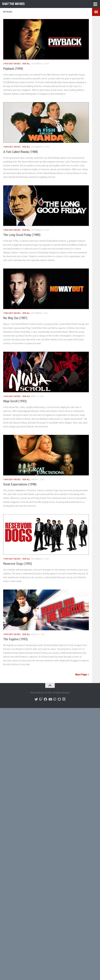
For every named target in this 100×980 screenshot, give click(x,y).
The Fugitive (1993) (15, 639)
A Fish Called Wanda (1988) (21, 152)
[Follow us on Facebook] (45, 699)
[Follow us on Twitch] (41, 699)
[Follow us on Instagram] (55, 699)
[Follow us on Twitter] (36, 699)
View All (26, 64)
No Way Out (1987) (15, 318)
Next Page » (82, 674)
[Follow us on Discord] (64, 699)
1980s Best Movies (12, 147)
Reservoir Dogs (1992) (18, 564)
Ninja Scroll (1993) (15, 401)
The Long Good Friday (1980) (22, 235)
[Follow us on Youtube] (50, 699)
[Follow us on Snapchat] (59, 699)
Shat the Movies (13, 4)
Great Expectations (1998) (20, 484)
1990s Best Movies (12, 64)
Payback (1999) (13, 69)
